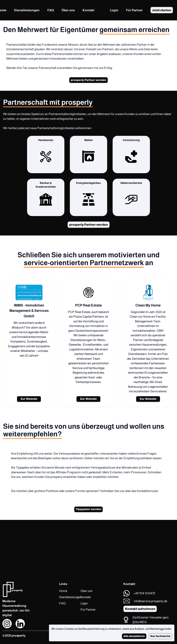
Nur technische (160, 636)
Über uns (68, 10)
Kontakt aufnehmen (140, 609)
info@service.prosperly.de (150, 601)
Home (63, 591)
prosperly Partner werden (89, 80)
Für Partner (134, 10)
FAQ (51, 10)
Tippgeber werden (89, 511)
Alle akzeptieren (134, 636)
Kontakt (89, 10)
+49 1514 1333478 (144, 593)
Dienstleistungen (27, 10)
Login (114, 10)
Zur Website (29, 400)
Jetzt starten (162, 10)
